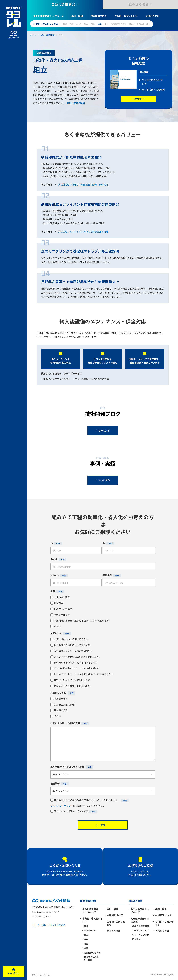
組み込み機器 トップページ (140, 911)
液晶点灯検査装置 (141, 926)
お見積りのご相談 (140, 865)
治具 (106, 24)
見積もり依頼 (152, 16)
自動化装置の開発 (76, 103)
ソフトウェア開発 (141, 935)
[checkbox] (103, 612)
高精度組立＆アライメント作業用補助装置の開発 (83, 231)
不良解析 (136, 939)
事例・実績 (77, 16)
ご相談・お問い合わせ (126, 16)
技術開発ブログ (99, 16)
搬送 (65, 24)
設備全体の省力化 (119, 24)
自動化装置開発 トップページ (48, 16)
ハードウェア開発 (141, 930)
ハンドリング (75, 24)
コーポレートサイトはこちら (51, 925)
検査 (93, 24)
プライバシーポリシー (62, 806)
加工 (86, 24)
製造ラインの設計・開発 (139, 24)
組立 (100, 24)
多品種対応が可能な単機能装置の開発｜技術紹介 (83, 184)
